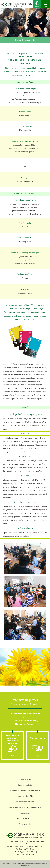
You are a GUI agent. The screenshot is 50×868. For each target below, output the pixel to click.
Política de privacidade (25, 819)
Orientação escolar (25, 779)
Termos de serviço (25, 824)
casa (25, 774)
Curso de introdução (25, 785)
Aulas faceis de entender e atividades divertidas (25, 791)
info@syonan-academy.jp (28, 852)
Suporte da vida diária (25, 796)
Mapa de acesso (25, 813)
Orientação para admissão (25, 802)
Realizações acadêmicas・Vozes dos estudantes (25, 807)
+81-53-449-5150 (27, 854)
